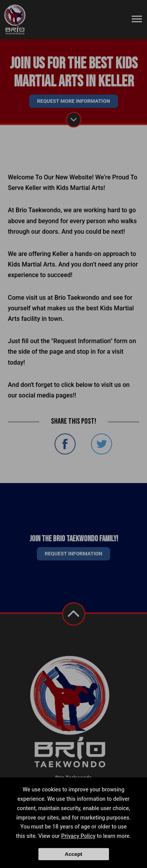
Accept (73, 854)
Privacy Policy (78, 836)
